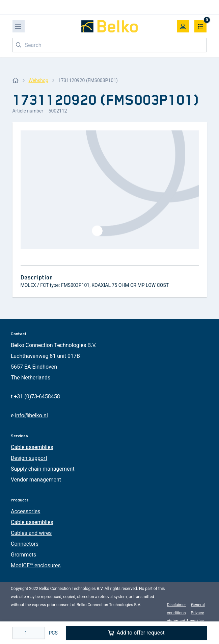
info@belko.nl (31, 415)
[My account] (183, 26)
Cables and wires (31, 533)
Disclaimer (176, 605)
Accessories (25, 511)
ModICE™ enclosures (36, 565)
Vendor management (36, 480)
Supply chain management (43, 469)
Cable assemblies (32, 447)
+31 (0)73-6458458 (37, 397)
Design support (29, 458)
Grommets (23, 555)
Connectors (25, 544)
